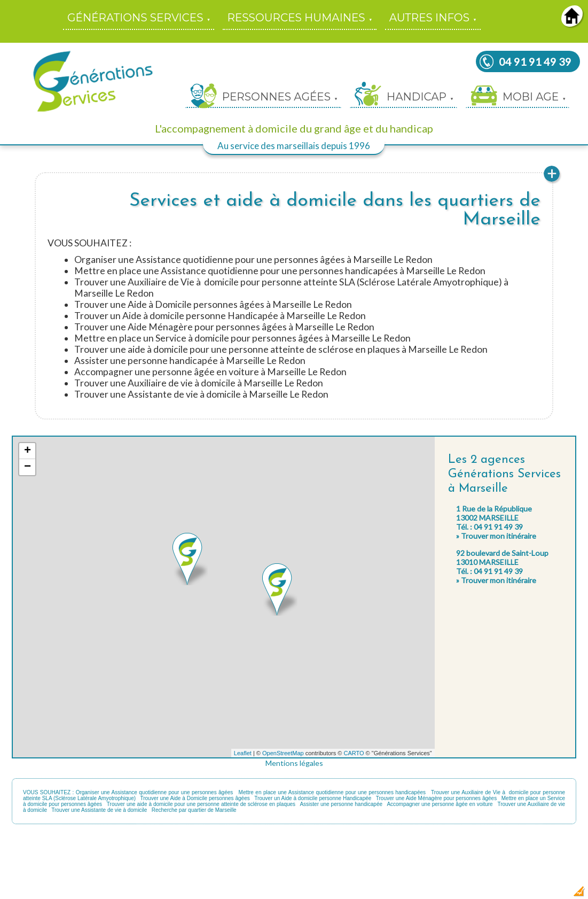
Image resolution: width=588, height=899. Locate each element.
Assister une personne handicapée (341, 804)
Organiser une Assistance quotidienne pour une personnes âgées (155, 792)
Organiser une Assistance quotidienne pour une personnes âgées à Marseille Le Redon (253, 259)
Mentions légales (294, 763)
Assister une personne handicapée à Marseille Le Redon (190, 361)
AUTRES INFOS (429, 18)
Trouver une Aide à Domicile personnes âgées (195, 798)
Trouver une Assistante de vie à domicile (99, 810)
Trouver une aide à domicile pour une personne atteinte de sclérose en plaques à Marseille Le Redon (281, 349)
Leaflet (243, 753)
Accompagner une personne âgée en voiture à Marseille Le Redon (210, 372)
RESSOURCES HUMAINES (296, 18)
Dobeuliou (518, 894)
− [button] (28, 467)
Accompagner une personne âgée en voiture (440, 804)
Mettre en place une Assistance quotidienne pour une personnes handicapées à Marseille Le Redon (280, 271)
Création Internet (558, 894)
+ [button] (28, 451)
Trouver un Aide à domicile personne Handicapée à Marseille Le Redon (220, 316)
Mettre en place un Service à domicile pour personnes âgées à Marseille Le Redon (242, 338)
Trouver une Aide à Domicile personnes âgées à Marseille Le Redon (213, 304)
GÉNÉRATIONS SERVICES (135, 18)
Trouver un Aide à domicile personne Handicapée (313, 798)
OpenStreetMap (283, 753)
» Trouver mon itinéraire (496, 536)
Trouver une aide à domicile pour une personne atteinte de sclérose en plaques (201, 804)
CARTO (354, 753)
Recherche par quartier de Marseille (194, 810)
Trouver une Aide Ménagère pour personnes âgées (436, 798)
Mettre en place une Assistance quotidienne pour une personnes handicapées (332, 792)
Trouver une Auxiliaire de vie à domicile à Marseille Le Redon (199, 383)
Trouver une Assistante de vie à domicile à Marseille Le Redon (201, 394)
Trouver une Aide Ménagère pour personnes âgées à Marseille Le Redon (224, 327)
